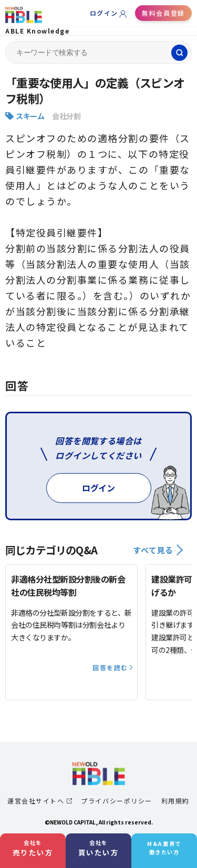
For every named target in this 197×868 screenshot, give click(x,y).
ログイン (104, 13)
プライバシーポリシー (116, 801)
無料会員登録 (163, 13)
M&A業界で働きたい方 (164, 848)
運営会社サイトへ (40, 801)
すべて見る (158, 550)
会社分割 (66, 116)
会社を (33, 848)
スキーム (30, 116)
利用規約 (175, 801)
